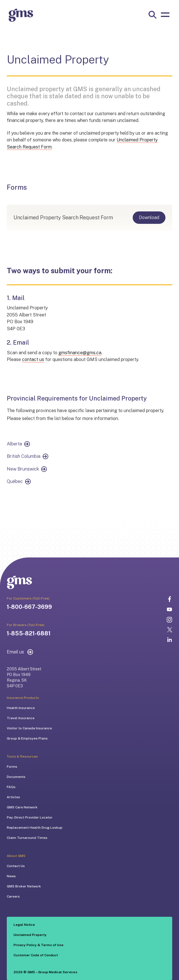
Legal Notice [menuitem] (24, 925)
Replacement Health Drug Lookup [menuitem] (35, 828)
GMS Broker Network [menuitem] (24, 886)
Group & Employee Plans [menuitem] (27, 738)
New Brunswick (23, 469)
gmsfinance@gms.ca (80, 353)
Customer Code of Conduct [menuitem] (36, 955)
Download (149, 217)
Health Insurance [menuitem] (21, 708)
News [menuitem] (11, 876)
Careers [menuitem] (13, 896)
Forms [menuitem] (12, 767)
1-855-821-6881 (29, 633)
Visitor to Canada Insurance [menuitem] (29, 728)
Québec (15, 481)
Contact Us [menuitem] (16, 866)
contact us (33, 359)
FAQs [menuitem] (11, 787)
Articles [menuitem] (13, 797)
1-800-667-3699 (29, 607)
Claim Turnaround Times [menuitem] (27, 838)
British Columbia (24, 456)
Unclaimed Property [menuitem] (30, 935)
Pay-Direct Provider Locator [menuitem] (30, 817)
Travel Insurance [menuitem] (21, 718)
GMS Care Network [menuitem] (22, 807)
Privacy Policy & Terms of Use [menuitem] (39, 945)
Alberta (14, 444)
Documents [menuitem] (16, 777)
